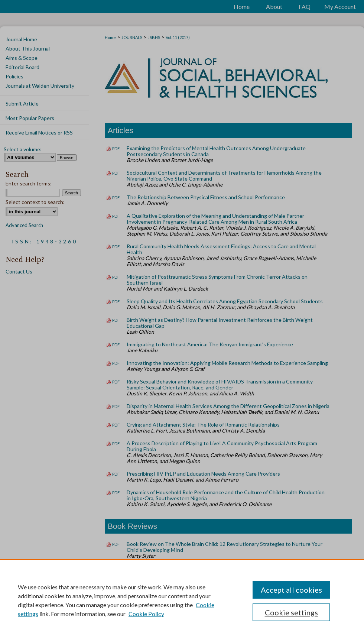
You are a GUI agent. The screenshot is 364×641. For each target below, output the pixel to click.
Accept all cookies (291, 590)
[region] (182, 600)
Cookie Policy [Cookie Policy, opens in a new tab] (146, 614)
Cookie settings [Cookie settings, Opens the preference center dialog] (291, 612)
